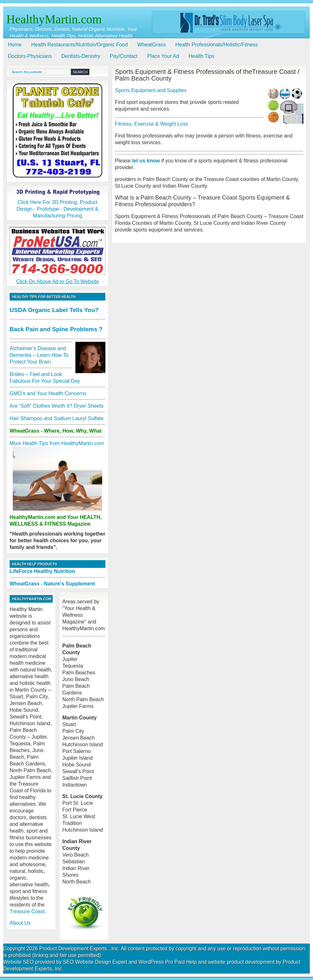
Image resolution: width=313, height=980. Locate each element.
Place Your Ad (163, 56)
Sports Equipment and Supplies (151, 90)
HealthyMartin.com (54, 19)
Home (15, 45)
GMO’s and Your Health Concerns (48, 393)
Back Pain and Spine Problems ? (56, 329)
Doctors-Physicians (30, 56)
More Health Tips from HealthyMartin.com (57, 443)
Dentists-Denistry (81, 56)
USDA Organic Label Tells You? (54, 310)
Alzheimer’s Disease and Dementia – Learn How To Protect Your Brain (39, 355)
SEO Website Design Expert (95, 962)
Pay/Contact (124, 56)
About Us (20, 923)
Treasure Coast (27, 911)
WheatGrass (152, 45)
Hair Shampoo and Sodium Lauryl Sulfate (57, 418)
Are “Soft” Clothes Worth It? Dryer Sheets (57, 406)
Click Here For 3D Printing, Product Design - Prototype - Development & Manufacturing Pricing (57, 204)
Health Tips (202, 56)
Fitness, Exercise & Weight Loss (152, 124)
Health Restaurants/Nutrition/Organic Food (80, 45)
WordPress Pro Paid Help (168, 962)
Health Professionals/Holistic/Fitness (217, 45)
